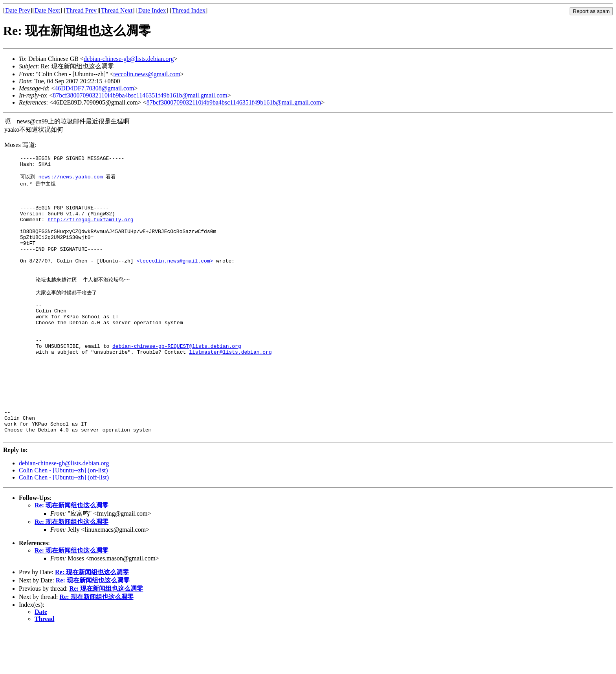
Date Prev (18, 10)
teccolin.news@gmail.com (147, 74)
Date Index (152, 10)
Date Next (47, 10)
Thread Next (117, 10)
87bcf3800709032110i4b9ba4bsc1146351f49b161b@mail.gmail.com (140, 95)
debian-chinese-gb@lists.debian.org (129, 59)
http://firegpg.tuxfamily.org (90, 231)
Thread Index (189, 10)
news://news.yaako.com (71, 180)
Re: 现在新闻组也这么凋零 (71, 550)
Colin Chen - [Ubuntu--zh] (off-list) (64, 522)
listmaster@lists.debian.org (230, 386)
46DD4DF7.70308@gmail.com (94, 88)
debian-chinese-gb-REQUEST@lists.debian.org (177, 379)
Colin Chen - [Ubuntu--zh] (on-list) (63, 515)
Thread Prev (81, 10)
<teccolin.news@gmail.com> (175, 280)
